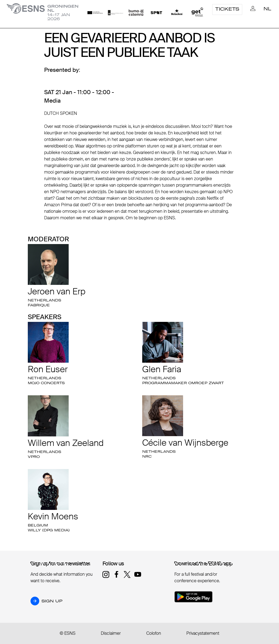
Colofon (154, 633)
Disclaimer (111, 633)
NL (267, 9)
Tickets (227, 9)
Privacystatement (203, 633)
